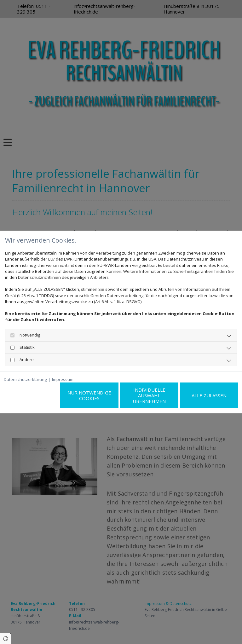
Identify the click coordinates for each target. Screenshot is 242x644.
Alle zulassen (209, 395)
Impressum (63, 379)
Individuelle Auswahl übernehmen (149, 395)
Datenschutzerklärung (25, 379)
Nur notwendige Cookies (89, 395)
